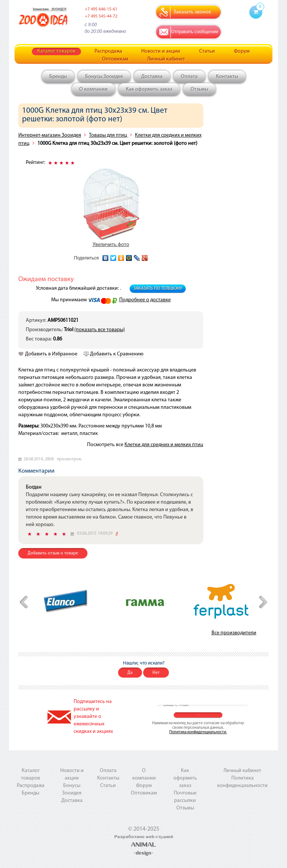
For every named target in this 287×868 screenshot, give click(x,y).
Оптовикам (115, 59)
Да (130, 673)
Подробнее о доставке (145, 300)
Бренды (58, 77)
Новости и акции (161, 51)
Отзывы (199, 89)
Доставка (152, 77)
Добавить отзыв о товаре (53, 553)
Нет (156, 673)
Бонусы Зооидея (104, 77)
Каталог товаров (56, 51)
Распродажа (108, 51)
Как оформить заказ (149, 89)
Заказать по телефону (158, 289)
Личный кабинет (166, 59)
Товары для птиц (109, 135)
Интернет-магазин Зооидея (50, 135)
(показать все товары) (100, 330)
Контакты (227, 77)
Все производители (234, 633)
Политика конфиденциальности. (198, 732)
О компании (93, 89)
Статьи (207, 51)
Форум (242, 51)
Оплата (189, 77)
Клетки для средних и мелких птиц (164, 445)
